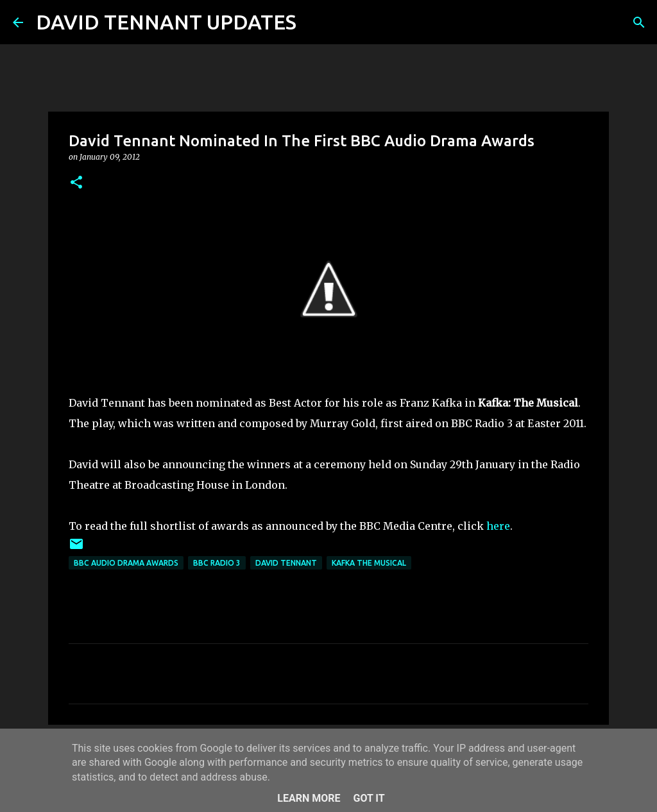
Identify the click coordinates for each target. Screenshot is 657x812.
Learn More (309, 798)
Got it (369, 798)
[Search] (314, 22)
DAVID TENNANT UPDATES (166, 22)
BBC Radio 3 (217, 563)
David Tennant (286, 563)
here (498, 526)
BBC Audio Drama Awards (126, 563)
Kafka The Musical (369, 563)
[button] (76, 183)
